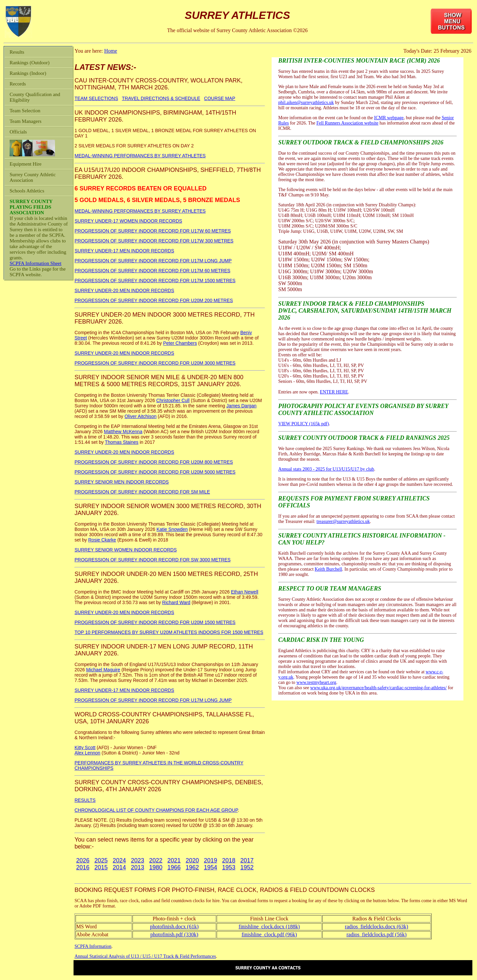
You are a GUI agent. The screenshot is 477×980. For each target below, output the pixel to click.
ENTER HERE (334, 392)
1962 (192, 867)
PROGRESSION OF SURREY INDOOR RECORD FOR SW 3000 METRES (153, 560)
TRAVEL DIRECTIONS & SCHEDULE (161, 98)
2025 (101, 860)
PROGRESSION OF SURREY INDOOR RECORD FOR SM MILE (142, 492)
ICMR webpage (389, 118)
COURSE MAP (220, 98)
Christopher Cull (173, 400)
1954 (210, 867)
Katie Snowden (172, 529)
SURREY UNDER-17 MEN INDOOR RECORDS (124, 251)
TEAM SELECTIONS (96, 98)
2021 (174, 860)
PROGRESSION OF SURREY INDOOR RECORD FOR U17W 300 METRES (154, 241)
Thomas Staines (122, 442)
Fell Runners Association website (347, 123)
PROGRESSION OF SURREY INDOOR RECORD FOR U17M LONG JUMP (153, 261)
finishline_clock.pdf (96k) (269, 934)
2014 (119, 867)
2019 (210, 860)
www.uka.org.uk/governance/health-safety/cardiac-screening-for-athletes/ (379, 688)
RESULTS (85, 800)
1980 (156, 867)
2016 (83, 867)
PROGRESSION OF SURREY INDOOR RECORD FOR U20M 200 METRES (154, 300)
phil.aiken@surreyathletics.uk (306, 103)
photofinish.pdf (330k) (174, 934)
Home (110, 51)
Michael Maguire (103, 670)
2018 (229, 860)
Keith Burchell (328, 569)
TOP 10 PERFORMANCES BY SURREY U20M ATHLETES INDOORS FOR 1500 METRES (169, 632)
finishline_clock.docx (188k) (269, 927)
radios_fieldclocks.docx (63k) (376, 927)
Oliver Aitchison (140, 416)
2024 (119, 860)
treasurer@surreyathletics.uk (343, 521)
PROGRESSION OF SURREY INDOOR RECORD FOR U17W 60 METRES (153, 231)
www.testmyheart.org (316, 682)
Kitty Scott (85, 748)
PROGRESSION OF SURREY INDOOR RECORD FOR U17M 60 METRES (152, 271)
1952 (247, 867)
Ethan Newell (245, 592)
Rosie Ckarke (102, 540)
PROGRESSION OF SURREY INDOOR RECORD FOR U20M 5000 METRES (155, 472)
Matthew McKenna (123, 432)
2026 (83, 860)
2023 (137, 860)
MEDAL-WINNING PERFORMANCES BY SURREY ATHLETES (140, 156)
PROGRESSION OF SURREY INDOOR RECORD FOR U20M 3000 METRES (155, 363)
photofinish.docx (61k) (174, 927)
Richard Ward (176, 602)
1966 (174, 867)
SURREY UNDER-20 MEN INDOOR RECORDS (124, 290)
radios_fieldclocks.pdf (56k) (376, 934)
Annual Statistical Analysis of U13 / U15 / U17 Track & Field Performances (145, 956)
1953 (229, 867)
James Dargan (241, 406)
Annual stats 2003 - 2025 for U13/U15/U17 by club (326, 469)
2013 (137, 867)
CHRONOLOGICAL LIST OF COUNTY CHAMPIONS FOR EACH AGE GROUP (156, 810)
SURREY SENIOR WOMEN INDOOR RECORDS (126, 550)
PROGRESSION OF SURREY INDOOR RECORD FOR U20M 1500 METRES (155, 622)
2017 (247, 860)
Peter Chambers (180, 343)
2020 (192, 860)
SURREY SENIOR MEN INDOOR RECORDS (122, 482)
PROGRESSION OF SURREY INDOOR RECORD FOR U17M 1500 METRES (155, 281)
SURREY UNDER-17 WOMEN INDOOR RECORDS (128, 221)
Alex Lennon (87, 753)
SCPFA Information (93, 946)
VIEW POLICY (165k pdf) (304, 424)
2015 (101, 867)
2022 (156, 860)
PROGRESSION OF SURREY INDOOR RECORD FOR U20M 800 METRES (154, 462)
